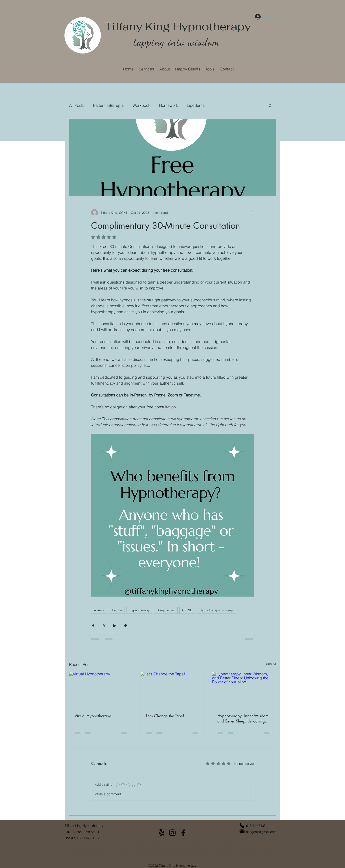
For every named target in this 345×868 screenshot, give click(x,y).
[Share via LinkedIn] (115, 626)
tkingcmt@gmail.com (261, 832)
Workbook (141, 105)
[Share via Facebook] (93, 626)
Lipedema (196, 105)
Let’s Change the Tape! (165, 716)
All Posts (77, 105)
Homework (169, 105)
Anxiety (99, 610)
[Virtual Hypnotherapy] (101, 690)
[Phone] (242, 826)
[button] (146, 69)
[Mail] (242, 831)
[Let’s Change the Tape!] (173, 690)
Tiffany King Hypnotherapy (177, 27)
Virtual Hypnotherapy (93, 716)
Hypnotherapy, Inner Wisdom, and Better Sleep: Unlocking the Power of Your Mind (244, 718)
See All (271, 664)
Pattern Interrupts (108, 105)
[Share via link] (126, 626)
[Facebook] (183, 833)
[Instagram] (172, 833)
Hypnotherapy (139, 610)
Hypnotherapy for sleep (216, 610)
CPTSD (187, 610)
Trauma (117, 610)
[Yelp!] (162, 833)
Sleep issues (166, 610)
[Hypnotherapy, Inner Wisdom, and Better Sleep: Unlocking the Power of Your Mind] (244, 690)
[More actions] (251, 213)
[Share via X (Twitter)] (104, 626)
